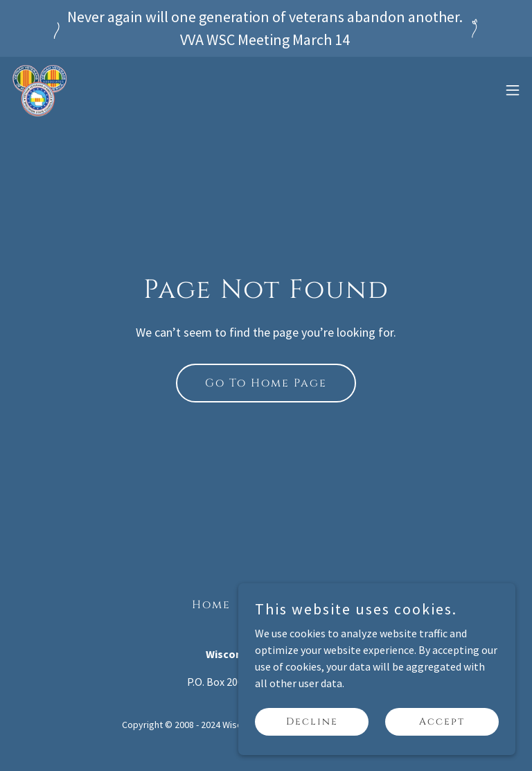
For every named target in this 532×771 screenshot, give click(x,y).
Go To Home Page (266, 383)
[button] (513, 90)
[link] (40, 90)
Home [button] (211, 605)
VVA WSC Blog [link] (291, 605)
